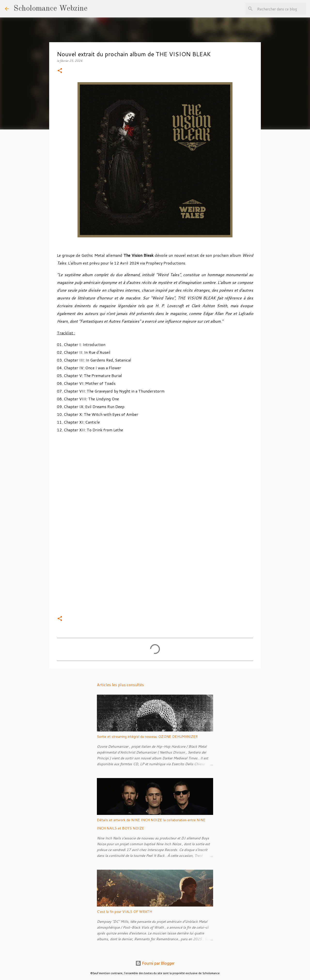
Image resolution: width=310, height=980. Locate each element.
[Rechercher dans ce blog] (281, 9)
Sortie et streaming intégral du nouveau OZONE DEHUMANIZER (147, 737)
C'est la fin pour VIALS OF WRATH (124, 912)
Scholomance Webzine (50, 9)
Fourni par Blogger (155, 963)
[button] (60, 71)
